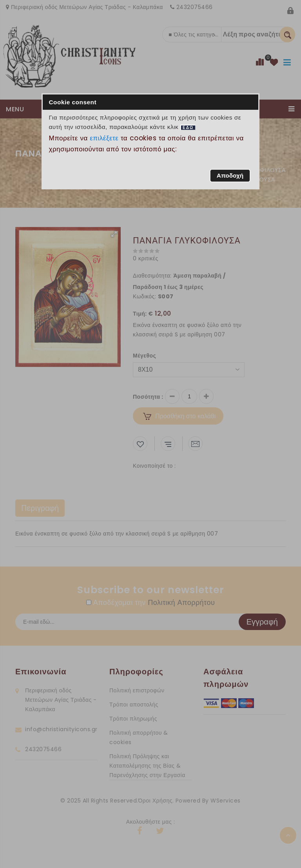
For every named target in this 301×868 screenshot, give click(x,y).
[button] (230, 176)
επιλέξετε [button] (104, 138)
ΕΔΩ (188, 128)
